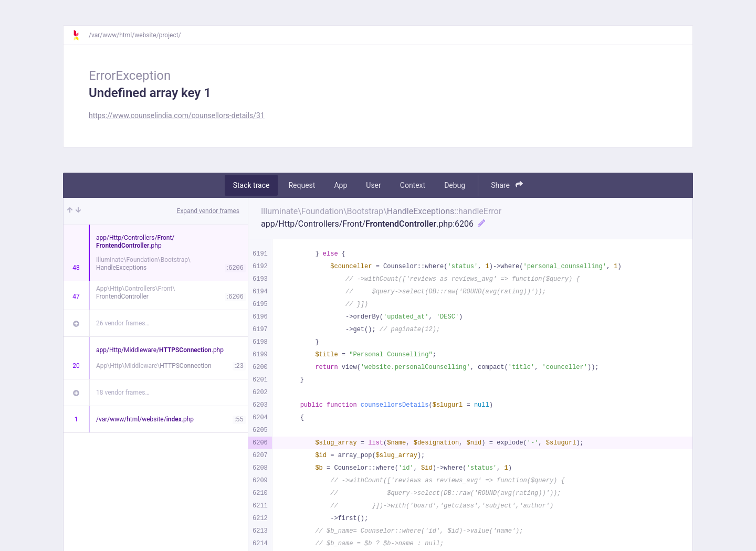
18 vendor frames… (123, 393)
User (373, 185)
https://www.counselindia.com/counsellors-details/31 (177, 115)
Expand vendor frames (208, 211)
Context (413, 185)
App (340, 185)
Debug (455, 185)
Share (507, 185)
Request (302, 185)
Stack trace (251, 185)
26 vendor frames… (123, 323)
